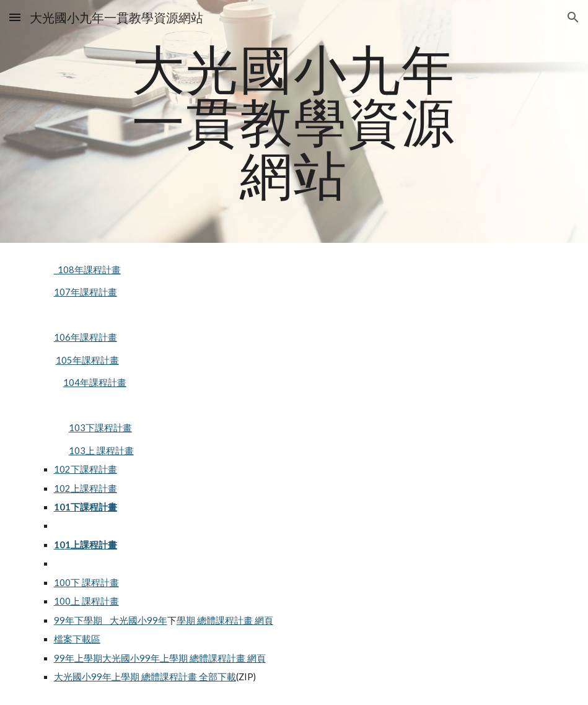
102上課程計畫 (86, 488)
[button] (15, 17)
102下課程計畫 (86, 469)
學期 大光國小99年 (125, 620)
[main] (294, 121)
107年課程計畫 (86, 292)
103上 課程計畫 (101, 451)
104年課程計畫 (95, 383)
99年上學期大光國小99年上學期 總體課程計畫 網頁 (160, 658)
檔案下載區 (77, 639)
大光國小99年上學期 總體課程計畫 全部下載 (145, 677)
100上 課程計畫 (86, 601)
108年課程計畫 (87, 270)
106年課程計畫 (86, 337)
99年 (64, 620)
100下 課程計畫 (86, 583)
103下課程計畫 (100, 428)
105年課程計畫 (87, 360)
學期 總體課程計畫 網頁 (225, 620)
